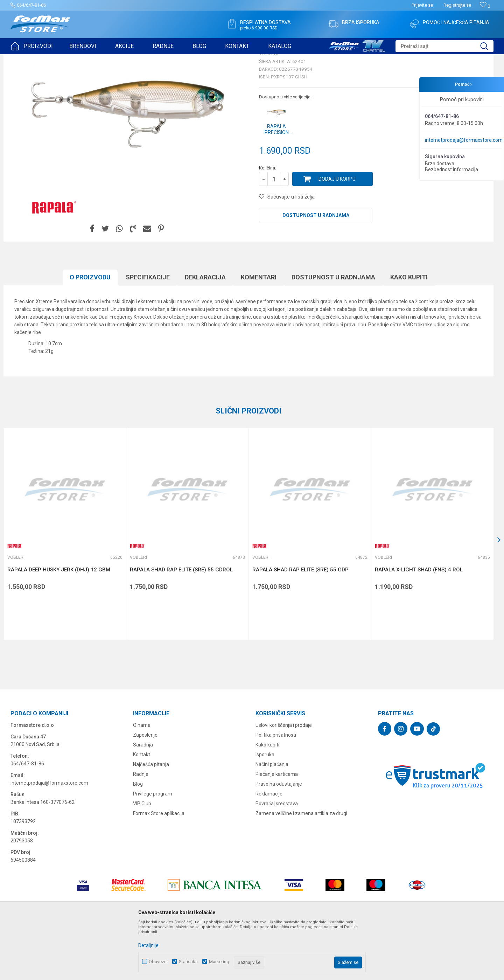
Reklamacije (269, 848)
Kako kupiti (409, 331)
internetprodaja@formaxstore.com (464, 140)
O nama (142, 779)
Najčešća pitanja (151, 819)
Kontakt (142, 809)
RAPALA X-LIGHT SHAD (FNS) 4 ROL (419, 624)
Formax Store (23, 59)
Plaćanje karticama (277, 828)
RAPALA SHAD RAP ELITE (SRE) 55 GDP (300, 624)
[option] (65, 588)
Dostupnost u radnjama (316, 270)
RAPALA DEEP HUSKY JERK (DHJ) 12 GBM (59, 624)
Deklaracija (205, 331)
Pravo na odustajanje (279, 838)
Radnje (141, 828)
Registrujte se (457, 5)
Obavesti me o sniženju (457, 201)
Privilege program (153, 848)
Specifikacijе (148, 331)
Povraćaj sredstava (277, 858)
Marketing (219, 962)
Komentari (259, 331)
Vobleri (96, 59)
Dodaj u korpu (337, 233)
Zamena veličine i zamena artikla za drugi (301, 868)
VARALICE (74, 59)
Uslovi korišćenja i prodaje (284, 779)
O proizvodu (90, 331)
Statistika (188, 962)
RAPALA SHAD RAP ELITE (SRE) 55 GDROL (181, 624)
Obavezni (158, 962)
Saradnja (143, 799)
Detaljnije (148, 945)
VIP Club (142, 858)
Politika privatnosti (276, 789)
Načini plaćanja (272, 819)
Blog (138, 838)
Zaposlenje (145, 789)
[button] (444, 46)
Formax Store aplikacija (159, 868)
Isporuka (265, 809)
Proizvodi (50, 59)
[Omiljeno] (485, 6)
